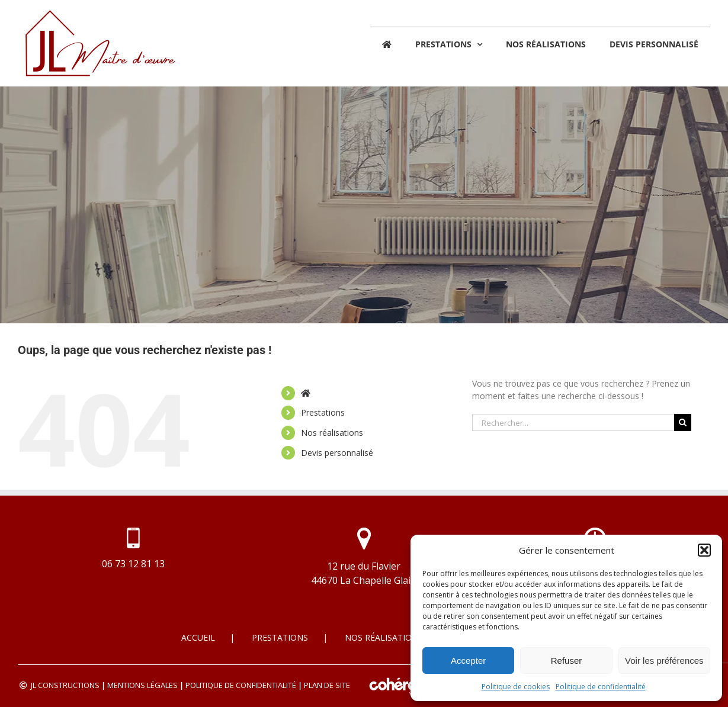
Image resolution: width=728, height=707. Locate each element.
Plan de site (327, 685)
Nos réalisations (332, 433)
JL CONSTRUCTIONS (65, 685)
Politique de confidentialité (601, 687)
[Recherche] (683, 422)
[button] (704, 550)
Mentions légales (142, 685)
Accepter (468, 661)
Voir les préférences (664, 661)
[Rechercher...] (573, 422)
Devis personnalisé (337, 453)
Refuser (567, 661)
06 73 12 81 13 (133, 564)
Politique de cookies (516, 687)
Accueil (198, 637)
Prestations (323, 412)
